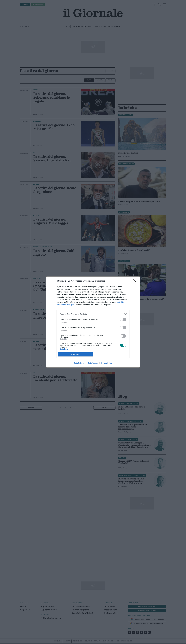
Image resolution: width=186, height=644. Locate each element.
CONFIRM (75, 354)
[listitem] (93, 314)
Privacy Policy (107, 363)
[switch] (123, 319)
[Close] (135, 281)
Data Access (93, 363)
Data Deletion (79, 363)
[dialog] (93, 322)
